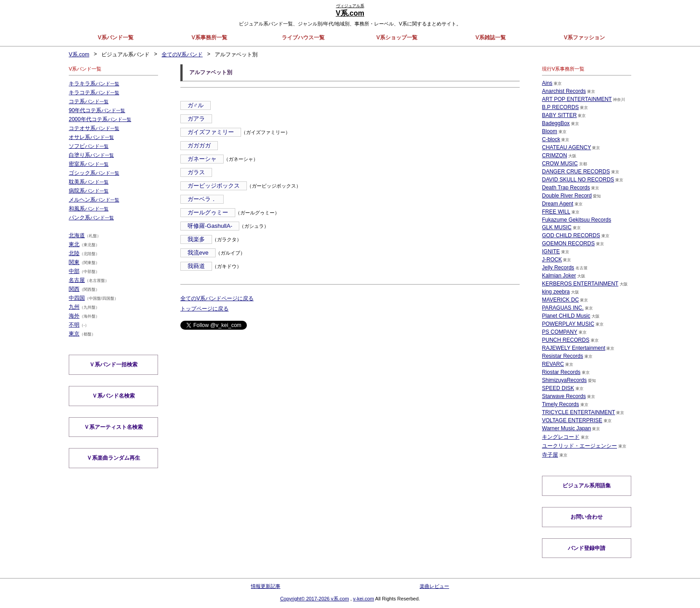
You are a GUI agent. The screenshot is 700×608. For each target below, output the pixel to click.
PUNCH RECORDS (566, 340)
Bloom (550, 131)
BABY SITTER (559, 115)
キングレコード (561, 437)
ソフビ (89, 146)
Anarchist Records (564, 91)
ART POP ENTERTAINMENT (577, 99)
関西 (74, 289)
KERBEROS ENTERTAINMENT (580, 284)
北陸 (74, 253)
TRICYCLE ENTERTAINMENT (579, 412)
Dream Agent (558, 204)
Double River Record (567, 196)
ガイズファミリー (211, 132)
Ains (547, 83)
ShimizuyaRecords (564, 380)
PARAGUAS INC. (563, 308)
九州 (74, 307)
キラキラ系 (94, 84)
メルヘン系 (94, 200)
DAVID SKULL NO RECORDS (578, 180)
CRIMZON (554, 155)
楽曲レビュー (434, 586)
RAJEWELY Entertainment (574, 348)
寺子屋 (550, 455)
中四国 (77, 298)
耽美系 (89, 182)
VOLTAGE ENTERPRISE (572, 420)
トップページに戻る (204, 309)
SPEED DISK (558, 388)
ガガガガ (199, 145)
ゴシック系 (94, 173)
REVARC (553, 364)
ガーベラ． (202, 199)
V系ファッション (584, 38)
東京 (74, 334)
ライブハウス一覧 (303, 38)
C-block (551, 139)
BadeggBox (556, 123)
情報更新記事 (266, 586)
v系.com (340, 599)
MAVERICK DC (560, 300)
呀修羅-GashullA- (210, 226)
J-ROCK (552, 260)
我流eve (198, 253)
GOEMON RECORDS (568, 243)
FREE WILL (556, 212)
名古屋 (77, 280)
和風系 (89, 209)
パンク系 (91, 218)
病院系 (89, 191)
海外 (74, 316)
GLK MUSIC (557, 227)
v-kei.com (364, 599)
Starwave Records (564, 396)
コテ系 (89, 101)
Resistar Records (562, 356)
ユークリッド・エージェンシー (579, 446)
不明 (74, 325)
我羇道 (196, 266)
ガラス (196, 172)
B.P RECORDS (560, 107)
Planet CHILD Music (566, 316)
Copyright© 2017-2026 (305, 599)
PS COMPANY (560, 332)
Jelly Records (558, 268)
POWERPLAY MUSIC (568, 324)
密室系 (89, 164)
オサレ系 (91, 137)
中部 (74, 271)
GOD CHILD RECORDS (571, 235)
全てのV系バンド (182, 55)
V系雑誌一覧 (491, 38)
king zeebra (556, 292)
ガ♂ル (196, 105)
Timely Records (560, 404)
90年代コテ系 (97, 110)
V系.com (79, 55)
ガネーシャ (202, 159)
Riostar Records (561, 372)
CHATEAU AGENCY (567, 147)
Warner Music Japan (567, 428)
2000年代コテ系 (100, 119)
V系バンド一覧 (116, 38)
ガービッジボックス (214, 186)
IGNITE (551, 252)
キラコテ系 (94, 92)
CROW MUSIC (560, 164)
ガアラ (196, 119)
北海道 (77, 235)
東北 (74, 244)
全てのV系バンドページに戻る (217, 298)
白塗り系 (91, 155)
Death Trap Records (566, 188)
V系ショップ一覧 (397, 38)
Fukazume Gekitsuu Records (577, 220)
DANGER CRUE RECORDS (576, 172)
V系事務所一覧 (209, 38)
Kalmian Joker (559, 276)
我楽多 (196, 239)
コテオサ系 (94, 128)
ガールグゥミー (208, 212)
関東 (74, 262)
